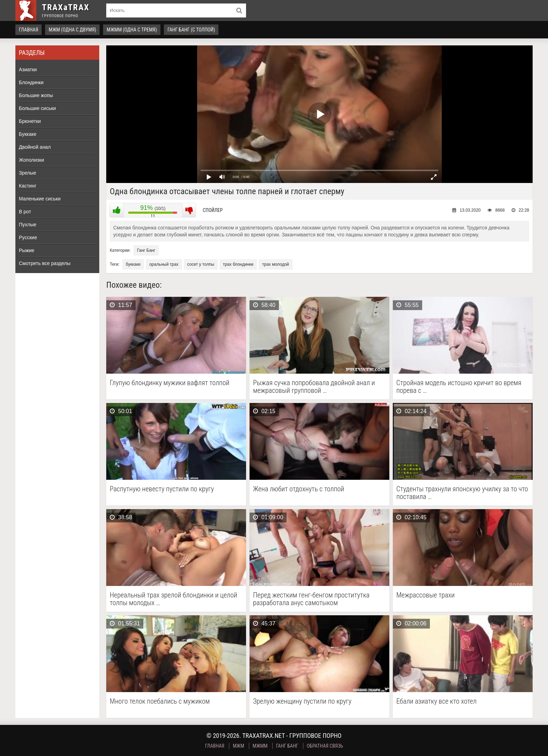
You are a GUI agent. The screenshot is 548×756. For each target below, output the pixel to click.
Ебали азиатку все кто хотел (437, 701)
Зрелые (28, 173)
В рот (25, 212)
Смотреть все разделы (45, 263)
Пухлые (28, 225)
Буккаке (28, 134)
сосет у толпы (201, 264)
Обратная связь (325, 746)
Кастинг (28, 186)
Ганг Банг (146, 250)
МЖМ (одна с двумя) (72, 30)
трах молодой (276, 264)
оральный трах (164, 264)
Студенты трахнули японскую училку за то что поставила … (462, 493)
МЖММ (260, 746)
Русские (28, 237)
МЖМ (238, 746)
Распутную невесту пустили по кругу (162, 489)
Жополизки (31, 160)
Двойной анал (35, 147)
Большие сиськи (37, 108)
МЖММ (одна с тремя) (132, 30)
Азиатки (28, 69)
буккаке (133, 264)
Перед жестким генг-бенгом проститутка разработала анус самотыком (311, 599)
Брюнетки (30, 121)
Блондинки (31, 82)
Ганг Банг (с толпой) (191, 30)
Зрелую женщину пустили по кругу (302, 701)
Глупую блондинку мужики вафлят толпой (170, 383)
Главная (28, 30)
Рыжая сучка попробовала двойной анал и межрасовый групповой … (314, 387)
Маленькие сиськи (40, 199)
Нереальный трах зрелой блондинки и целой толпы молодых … (174, 599)
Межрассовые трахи (426, 595)
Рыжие (27, 250)
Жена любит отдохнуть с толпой (299, 489)
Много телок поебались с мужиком (160, 701)
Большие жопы (36, 95)
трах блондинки (238, 264)
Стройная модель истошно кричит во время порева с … (459, 387)
